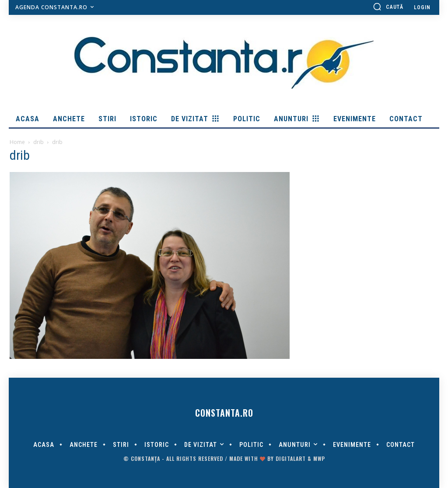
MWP (319, 458)
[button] (388, 7)
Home (17, 142)
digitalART (291, 458)
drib (38, 142)
